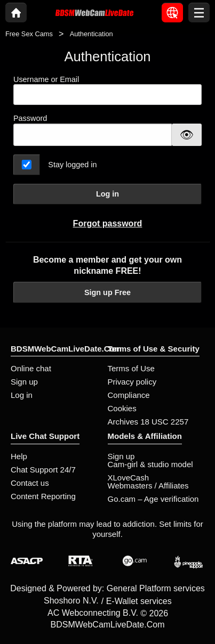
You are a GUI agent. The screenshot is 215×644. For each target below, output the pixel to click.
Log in (108, 194)
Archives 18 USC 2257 (148, 422)
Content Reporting (43, 496)
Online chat (31, 368)
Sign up (24, 382)
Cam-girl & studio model (150, 464)
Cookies (122, 408)
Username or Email (108, 90)
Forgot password (108, 223)
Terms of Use (131, 368)
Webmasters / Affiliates (148, 486)
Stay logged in (72, 165)
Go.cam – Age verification (153, 499)
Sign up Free (108, 292)
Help (19, 456)
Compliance (129, 395)
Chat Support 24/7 (43, 470)
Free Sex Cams (29, 34)
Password (30, 118)
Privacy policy (132, 382)
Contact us (30, 483)
